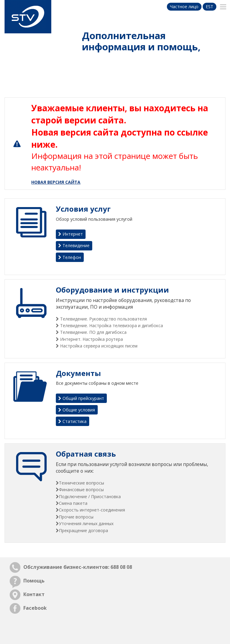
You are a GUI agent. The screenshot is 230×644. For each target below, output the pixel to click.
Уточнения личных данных (86, 523)
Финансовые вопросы (81, 490)
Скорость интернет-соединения (92, 510)
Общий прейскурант (81, 398)
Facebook (35, 608)
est (210, 7)
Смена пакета (73, 503)
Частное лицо (184, 7)
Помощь (34, 581)
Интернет (71, 234)
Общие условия (77, 410)
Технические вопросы (81, 483)
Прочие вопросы (76, 517)
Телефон (70, 257)
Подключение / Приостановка (90, 496)
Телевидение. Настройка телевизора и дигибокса (111, 325)
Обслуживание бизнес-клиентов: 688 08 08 (78, 567)
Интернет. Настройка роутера (91, 339)
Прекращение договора (83, 530)
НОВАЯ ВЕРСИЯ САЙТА (56, 182)
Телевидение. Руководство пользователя (103, 319)
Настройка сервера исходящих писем (98, 346)
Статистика (72, 421)
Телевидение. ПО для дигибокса (93, 332)
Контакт (34, 594)
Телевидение (74, 245)
